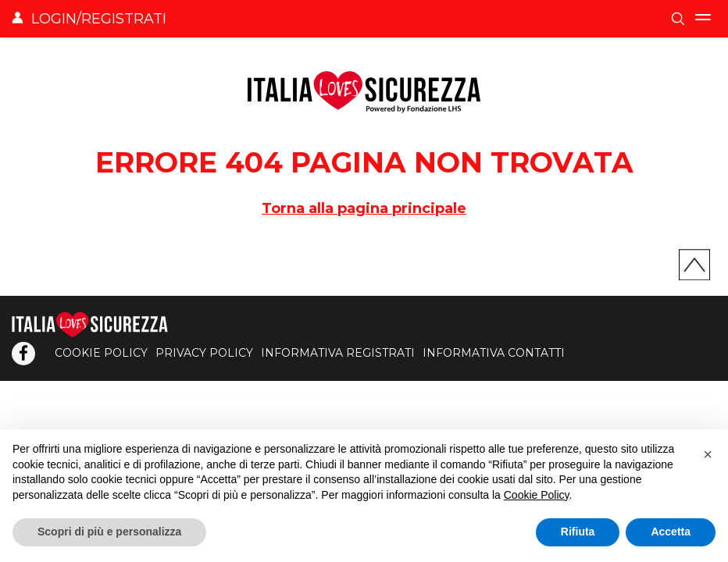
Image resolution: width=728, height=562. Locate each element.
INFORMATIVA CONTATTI (494, 353)
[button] (708, 454)
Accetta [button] (671, 532)
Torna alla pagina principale (364, 208)
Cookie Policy (537, 495)
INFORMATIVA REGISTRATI (338, 353)
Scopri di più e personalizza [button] (109, 532)
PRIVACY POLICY (204, 353)
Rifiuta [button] (578, 532)
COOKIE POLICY (101, 353)
